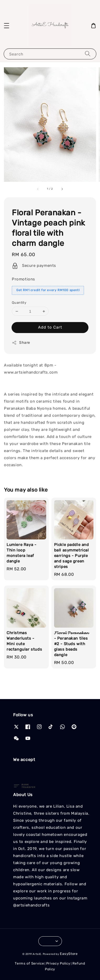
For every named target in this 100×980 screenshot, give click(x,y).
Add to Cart (50, 327)
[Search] (88, 54)
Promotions (23, 279)
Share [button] (21, 343)
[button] (7, 26)
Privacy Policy (58, 963)
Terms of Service (29, 963)
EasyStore (69, 954)
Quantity (19, 303)
